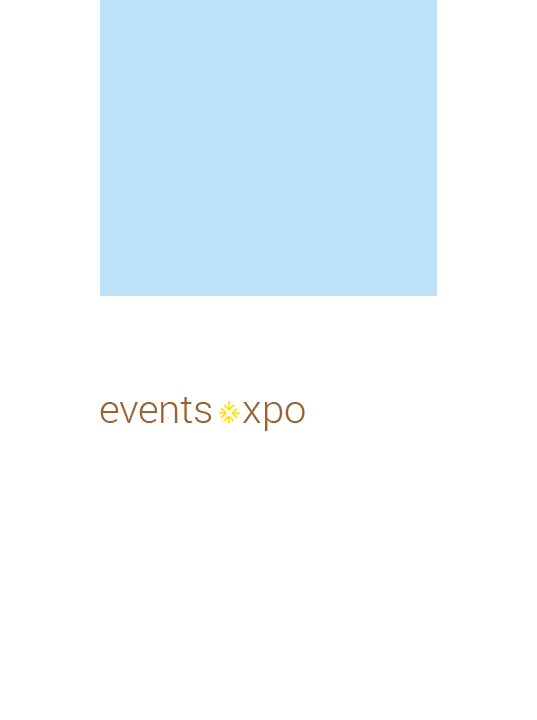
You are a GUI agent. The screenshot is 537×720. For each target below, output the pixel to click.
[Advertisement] (283, 145)
